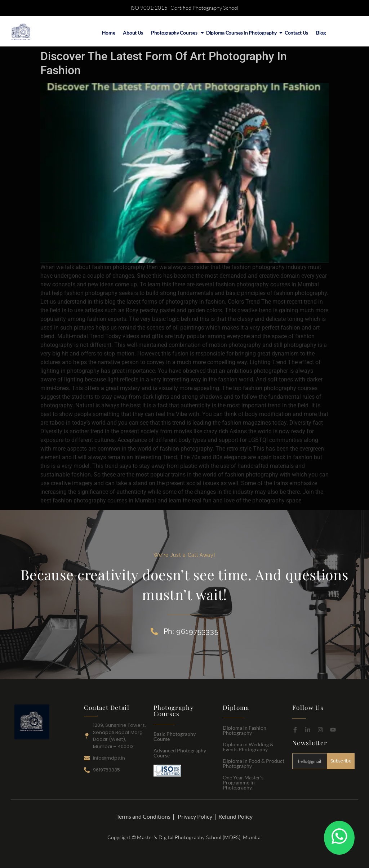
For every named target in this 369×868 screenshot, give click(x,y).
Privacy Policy (195, 816)
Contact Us (296, 33)
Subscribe (341, 761)
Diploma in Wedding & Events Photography (248, 747)
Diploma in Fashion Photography (244, 730)
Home (109, 33)
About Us (133, 33)
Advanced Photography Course (180, 753)
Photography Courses (175, 33)
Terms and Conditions (143, 816)
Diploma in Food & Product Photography (254, 763)
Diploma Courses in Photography (242, 33)
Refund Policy (235, 816)
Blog (321, 33)
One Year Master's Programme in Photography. (243, 782)
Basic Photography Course (175, 736)
